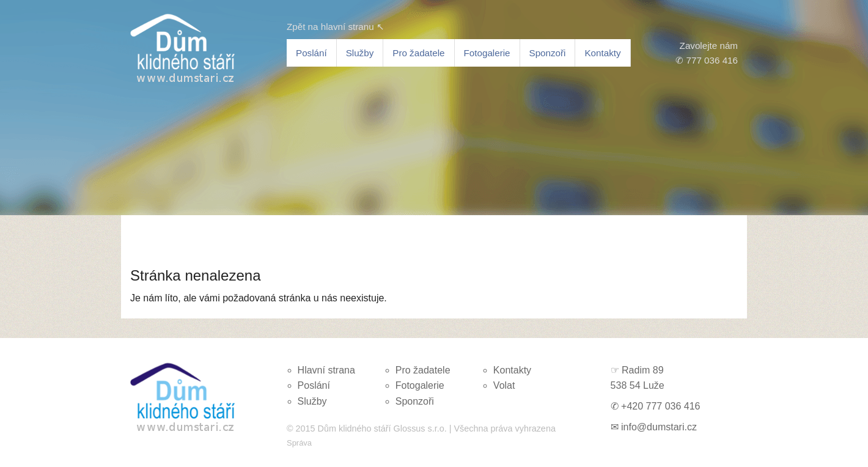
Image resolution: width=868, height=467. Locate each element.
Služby (360, 53)
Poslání (311, 53)
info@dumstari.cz (659, 427)
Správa (299, 443)
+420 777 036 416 (660, 406)
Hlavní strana (326, 370)
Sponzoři (548, 53)
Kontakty (602, 53)
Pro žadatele (418, 53)
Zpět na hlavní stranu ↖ (336, 27)
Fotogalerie (487, 53)
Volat (504, 385)
